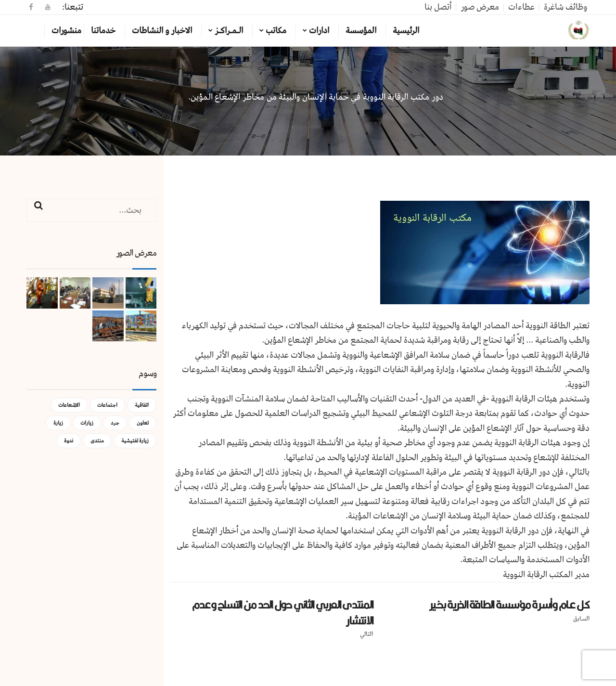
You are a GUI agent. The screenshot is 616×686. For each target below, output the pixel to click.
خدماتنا (103, 31)
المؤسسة (361, 31)
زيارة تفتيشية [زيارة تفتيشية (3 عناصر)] (135, 441)
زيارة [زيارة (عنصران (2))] (58, 423)
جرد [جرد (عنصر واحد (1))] (115, 423)
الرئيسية (406, 31)
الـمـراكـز (229, 31)
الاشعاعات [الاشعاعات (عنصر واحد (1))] (69, 405)
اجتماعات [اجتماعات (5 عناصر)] (107, 405)
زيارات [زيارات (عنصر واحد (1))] (87, 423)
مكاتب (276, 31)
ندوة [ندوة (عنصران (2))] (69, 441)
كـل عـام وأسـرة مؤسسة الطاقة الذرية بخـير (509, 605)
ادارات (319, 31)
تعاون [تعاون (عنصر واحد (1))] (143, 423)
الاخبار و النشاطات (162, 31)
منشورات (66, 31)
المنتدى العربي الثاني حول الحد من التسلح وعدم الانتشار (282, 613)
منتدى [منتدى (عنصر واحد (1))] (97, 441)
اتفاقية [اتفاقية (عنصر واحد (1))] (142, 405)
